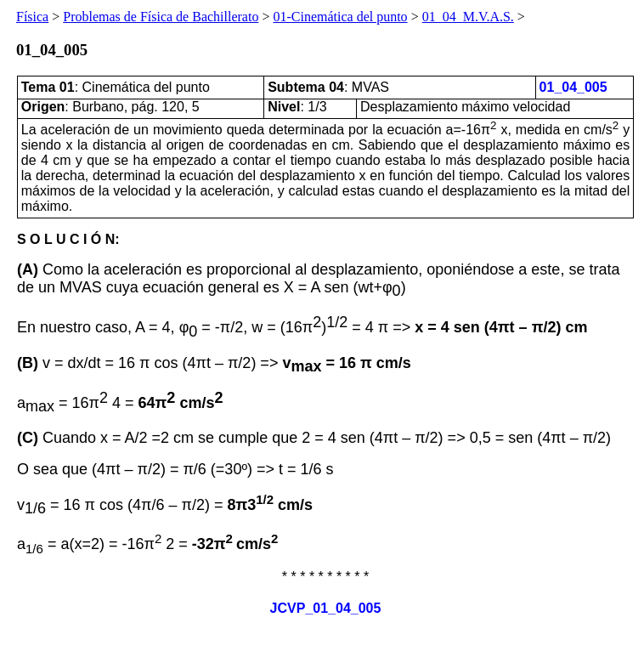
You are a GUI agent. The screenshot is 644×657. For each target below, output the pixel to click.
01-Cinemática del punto (340, 17)
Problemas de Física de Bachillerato (161, 17)
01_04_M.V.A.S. (468, 17)
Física (32, 17)
